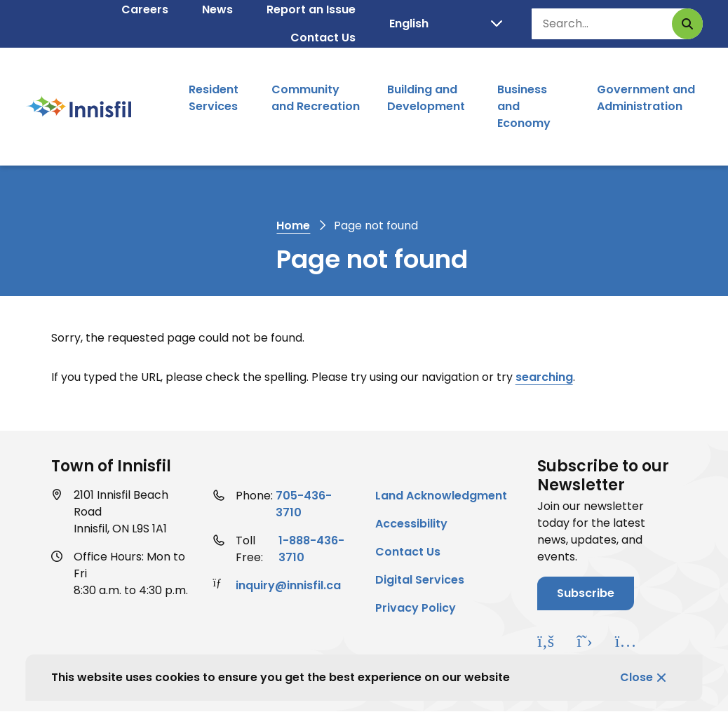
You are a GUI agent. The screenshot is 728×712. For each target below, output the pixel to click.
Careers (145, 9)
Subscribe (586, 593)
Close (636, 677)
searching (544, 377)
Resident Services (214, 98)
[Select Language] (446, 24)
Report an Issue (311, 9)
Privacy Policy (416, 608)
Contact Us (323, 38)
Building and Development (426, 98)
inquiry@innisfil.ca (288, 585)
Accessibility (411, 524)
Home (293, 226)
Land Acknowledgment (441, 496)
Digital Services (420, 580)
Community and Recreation (316, 98)
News (217, 9)
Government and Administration (646, 98)
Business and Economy (524, 106)
